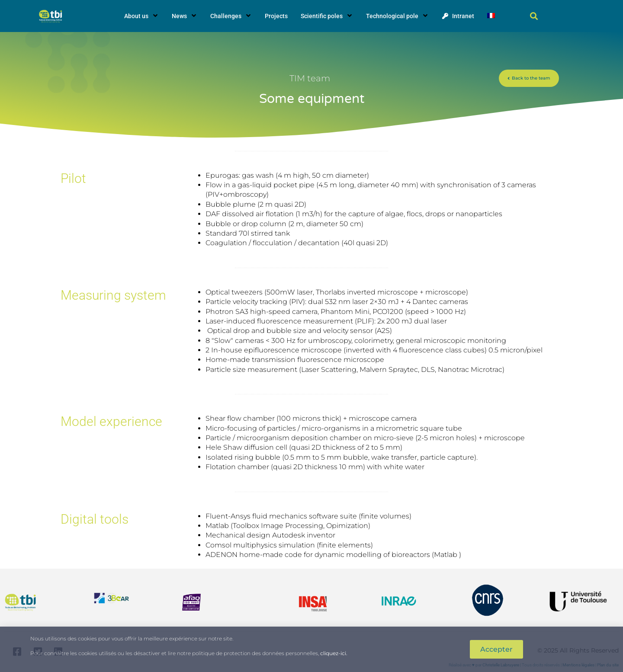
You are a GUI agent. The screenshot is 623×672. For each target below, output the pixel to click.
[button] (534, 16)
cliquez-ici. (334, 653)
